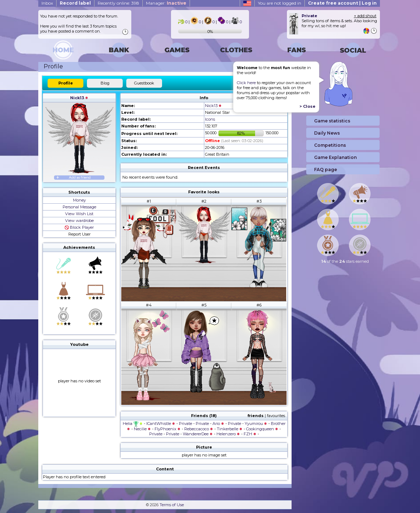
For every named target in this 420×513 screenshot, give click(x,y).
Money (79, 200)
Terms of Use (172, 505)
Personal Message (79, 207)
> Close (307, 106)
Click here (246, 83)
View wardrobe (79, 221)
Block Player (79, 227)
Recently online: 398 (118, 3)
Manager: (166, 3)
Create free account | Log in (342, 3)
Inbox (47, 3)
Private (185, 424)
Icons (210, 119)
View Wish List (79, 214)
